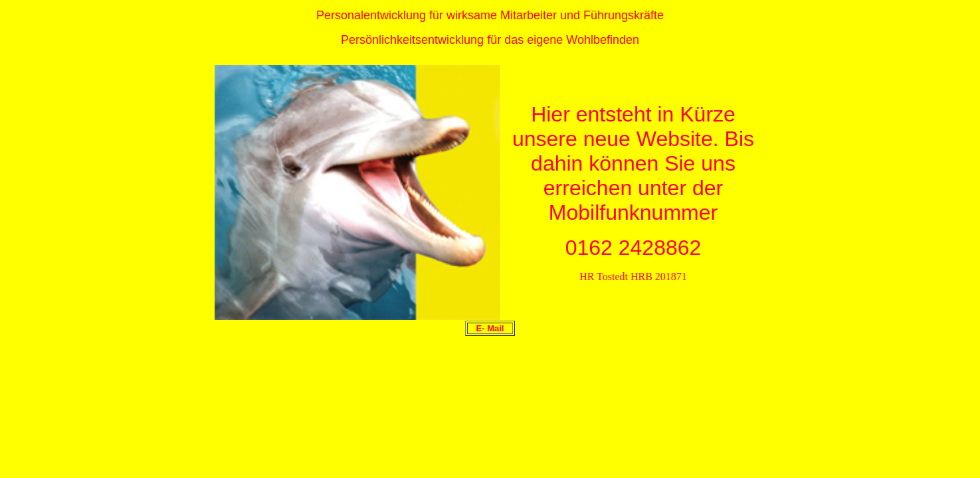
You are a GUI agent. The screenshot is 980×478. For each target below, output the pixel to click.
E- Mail (490, 328)
